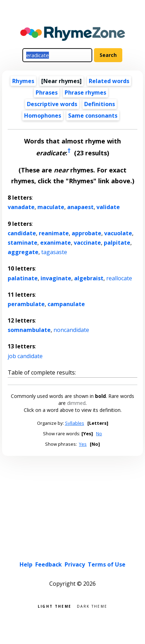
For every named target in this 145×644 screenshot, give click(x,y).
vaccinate (87, 243)
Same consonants (93, 116)
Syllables (75, 423)
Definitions (100, 104)
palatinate (23, 278)
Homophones (43, 116)
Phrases (47, 92)
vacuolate (118, 233)
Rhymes (23, 81)
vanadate (21, 207)
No (99, 434)
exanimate (56, 243)
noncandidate (71, 330)
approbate (86, 233)
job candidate (25, 356)
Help (26, 564)
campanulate (66, 304)
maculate (51, 207)
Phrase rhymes (85, 92)
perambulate (26, 304)
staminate (23, 243)
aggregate (23, 252)
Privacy (75, 564)
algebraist (89, 278)
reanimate (54, 233)
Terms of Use (107, 564)
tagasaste (54, 252)
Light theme (55, 606)
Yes (83, 444)
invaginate (56, 278)
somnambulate (29, 330)
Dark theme (92, 606)
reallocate (119, 278)
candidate (22, 233)
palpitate (117, 243)
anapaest (80, 207)
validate (108, 207)
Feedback (49, 564)
